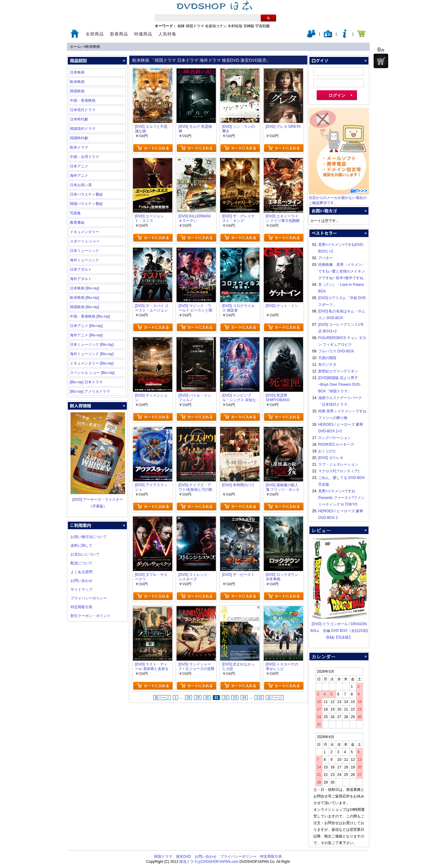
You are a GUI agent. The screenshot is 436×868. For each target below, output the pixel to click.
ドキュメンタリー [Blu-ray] (92, 363)
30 (207, 698)
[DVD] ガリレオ (331, 458)
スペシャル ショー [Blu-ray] (92, 373)
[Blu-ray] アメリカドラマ (90, 391)
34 (244, 698)
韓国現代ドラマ (83, 129)
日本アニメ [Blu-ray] (86, 326)
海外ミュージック (84, 260)
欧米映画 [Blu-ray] (84, 298)
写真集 (75, 213)
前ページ (162, 698)
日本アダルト (81, 269)
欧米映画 (93, 47)
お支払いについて (85, 554)
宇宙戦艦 (263, 26)
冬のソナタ (327, 365)
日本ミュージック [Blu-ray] (92, 345)
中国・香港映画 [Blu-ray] (90, 316)
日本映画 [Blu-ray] (84, 288)
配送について (81, 563)
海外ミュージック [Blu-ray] (92, 354)
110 (259, 698)
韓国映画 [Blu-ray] (84, 307)
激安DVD (183, 856)
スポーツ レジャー (85, 241)
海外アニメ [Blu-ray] (86, 335)
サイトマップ (81, 589)
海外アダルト (81, 279)
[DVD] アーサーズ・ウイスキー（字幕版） (98, 500)
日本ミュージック (84, 251)
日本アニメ (79, 166)
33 (235, 698)
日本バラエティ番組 (86, 194)
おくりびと (327, 451)
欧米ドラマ (79, 147)
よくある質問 (81, 572)
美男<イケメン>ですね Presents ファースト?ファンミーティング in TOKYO (341, 498)
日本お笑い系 (81, 185)
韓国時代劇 (79, 138)
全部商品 (95, 34)
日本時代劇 (79, 119)
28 (188, 698)
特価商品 (143, 34)
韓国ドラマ (195, 26)
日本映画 (77, 72)
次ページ (275, 698)
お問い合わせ (81, 581)
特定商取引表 (81, 607)
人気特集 (167, 34)
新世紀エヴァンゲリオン (338, 371)
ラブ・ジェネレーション (338, 464)
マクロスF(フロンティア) (339, 471)
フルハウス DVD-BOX (336, 351)
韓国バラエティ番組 (86, 204)
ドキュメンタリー (84, 232)
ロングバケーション (335, 438)
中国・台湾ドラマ (84, 157)
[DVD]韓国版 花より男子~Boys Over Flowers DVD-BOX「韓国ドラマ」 (340, 384)
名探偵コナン (216, 26)
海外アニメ (79, 176)
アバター (325, 258)
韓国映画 (77, 91)
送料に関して (81, 546)
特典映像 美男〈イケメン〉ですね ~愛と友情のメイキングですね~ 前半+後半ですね (342, 271)
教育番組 (77, 223)
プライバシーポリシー (89, 598)
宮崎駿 (249, 26)
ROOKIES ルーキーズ (336, 444)
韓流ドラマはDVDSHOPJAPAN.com (209, 862)
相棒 (181, 26)
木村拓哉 (235, 26)
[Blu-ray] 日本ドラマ (86, 382)
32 (225, 698)
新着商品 (119, 34)
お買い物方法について (89, 537)
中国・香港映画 (83, 101)
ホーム (75, 47)
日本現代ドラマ (83, 110)
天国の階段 (327, 358)
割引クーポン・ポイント (91, 616)
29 (198, 698)
